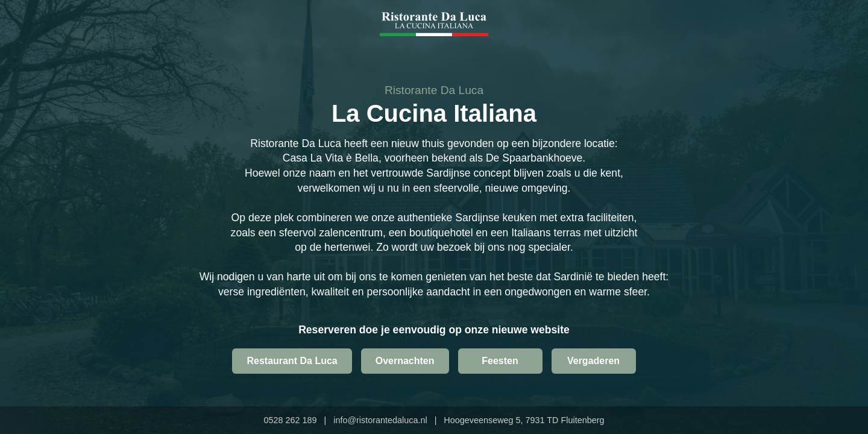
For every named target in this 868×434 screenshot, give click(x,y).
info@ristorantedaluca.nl (380, 420)
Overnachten (405, 361)
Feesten (500, 361)
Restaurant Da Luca (292, 361)
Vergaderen (593, 361)
